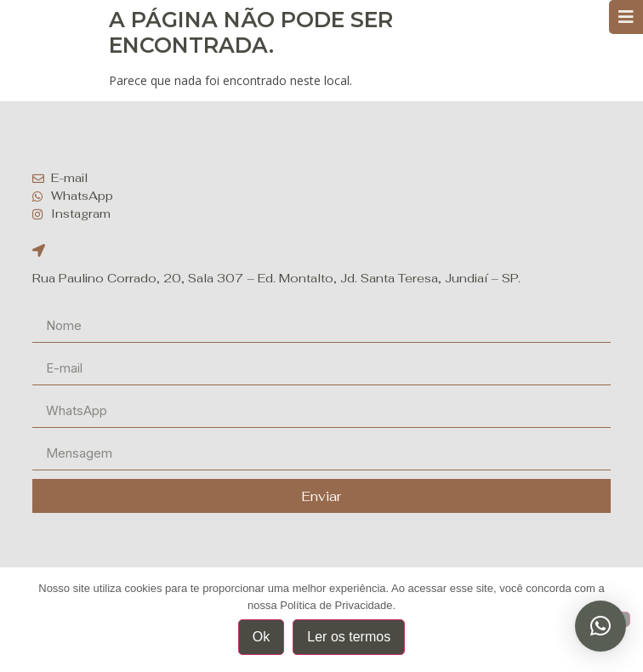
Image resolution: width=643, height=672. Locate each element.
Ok (261, 637)
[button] (600, 626)
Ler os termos (349, 637)
